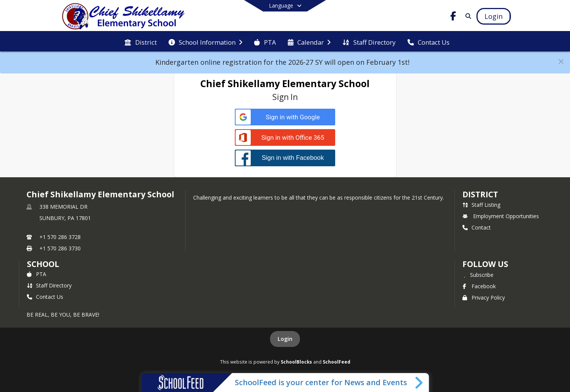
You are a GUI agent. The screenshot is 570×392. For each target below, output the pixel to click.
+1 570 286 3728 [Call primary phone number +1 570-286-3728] (60, 237)
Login (285, 339)
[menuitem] (141, 42)
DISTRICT (480, 194)
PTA (37, 274)
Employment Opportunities (501, 216)
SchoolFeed (337, 362)
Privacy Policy (484, 298)
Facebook (479, 286)
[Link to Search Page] (467, 16)
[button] (561, 62)
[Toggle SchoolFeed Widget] (419, 383)
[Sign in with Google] (285, 117)
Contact (477, 227)
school (43, 264)
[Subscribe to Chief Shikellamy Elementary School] (478, 275)
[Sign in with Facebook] (285, 158)
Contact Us (45, 297)
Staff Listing (481, 205)
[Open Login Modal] (493, 16)
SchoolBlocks (296, 362)
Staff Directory (49, 285)
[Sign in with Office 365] (285, 138)
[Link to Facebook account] (453, 17)
